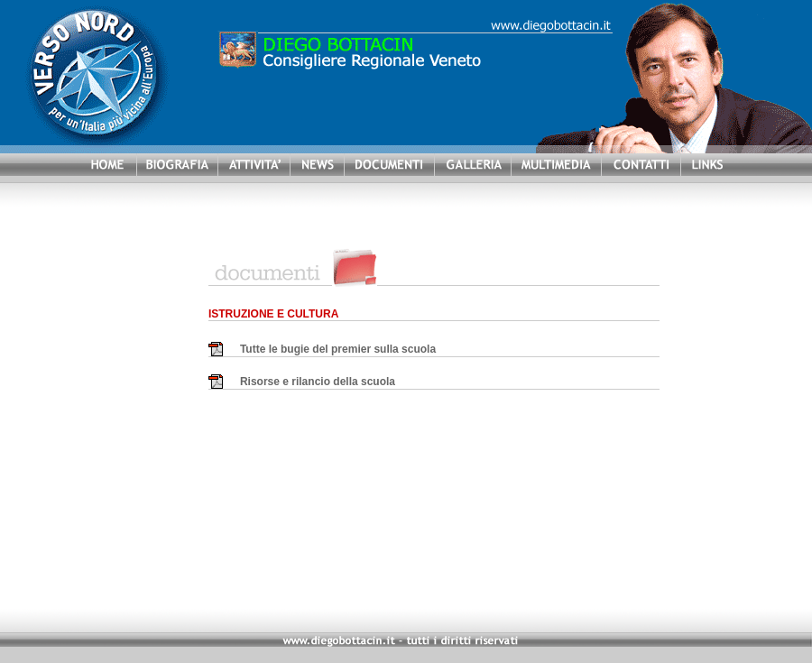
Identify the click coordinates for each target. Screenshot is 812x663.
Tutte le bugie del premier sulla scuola (338, 349)
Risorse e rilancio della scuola (318, 382)
